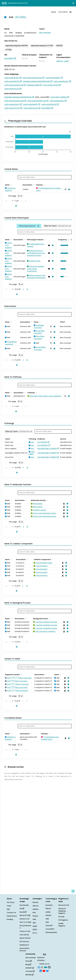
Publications (12, 916)
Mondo (35, 902)
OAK (47, 919)
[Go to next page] (23, 289)
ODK (47, 922)
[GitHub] (49, 967)
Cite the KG (24, 935)
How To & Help (25, 922)
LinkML (48, 912)
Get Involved (31, 958)
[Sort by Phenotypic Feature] (45, 239)
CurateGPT (50, 929)
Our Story (11, 902)
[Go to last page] (27, 289)
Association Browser (24, 949)
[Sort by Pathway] (36, 392)
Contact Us (11, 913)
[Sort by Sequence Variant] (21, 674)
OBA (34, 919)
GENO (35, 926)
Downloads (24, 905)
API (22, 909)
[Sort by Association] (34, 185)
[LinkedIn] (41, 971)
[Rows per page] (20, 196)
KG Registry (63, 920)
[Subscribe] (39, 967)
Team (9, 906)
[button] (64, 245)
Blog (28, 965)
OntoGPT (49, 926)
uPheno (36, 909)
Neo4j (23, 912)
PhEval (48, 909)
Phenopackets (51, 932)
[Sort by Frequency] (68, 239)
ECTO (35, 933)
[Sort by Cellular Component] (52, 559)
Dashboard (24, 945)
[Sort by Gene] (11, 185)
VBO (34, 923)
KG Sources (24, 941)
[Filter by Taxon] (57, 226)
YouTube (30, 971)
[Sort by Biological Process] (49, 618)
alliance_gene (63, 61)
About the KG (25, 938)
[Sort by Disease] (44, 185)
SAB (8, 909)
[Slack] (42, 967)
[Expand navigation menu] (73, 3)
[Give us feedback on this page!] (73, 891)
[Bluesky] (47, 971)
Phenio (35, 916)
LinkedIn (30, 968)
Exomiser (49, 905)
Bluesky (29, 975)
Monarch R (25, 915)
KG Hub (61, 917)
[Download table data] (16, 206)
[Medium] (46, 967)
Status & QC (25, 919)
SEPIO (35, 930)
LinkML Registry (62, 925)
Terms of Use (25, 931)
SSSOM (48, 915)
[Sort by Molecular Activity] (47, 500)
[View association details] (69, 189)
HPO (34, 913)
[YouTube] (44, 971)
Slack (29, 961)
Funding (10, 919)
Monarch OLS (64, 905)
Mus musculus (45, 33)
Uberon (36, 906)
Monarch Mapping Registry (62, 911)
